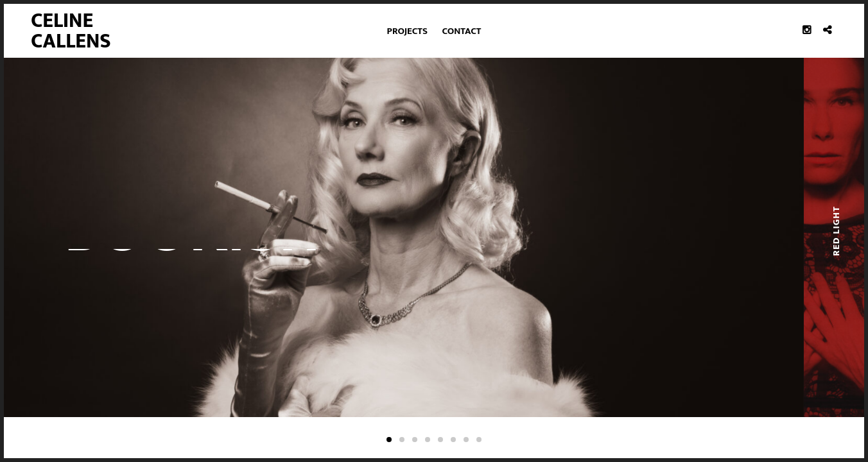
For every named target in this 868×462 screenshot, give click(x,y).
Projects (407, 31)
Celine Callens (71, 31)
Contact (462, 31)
